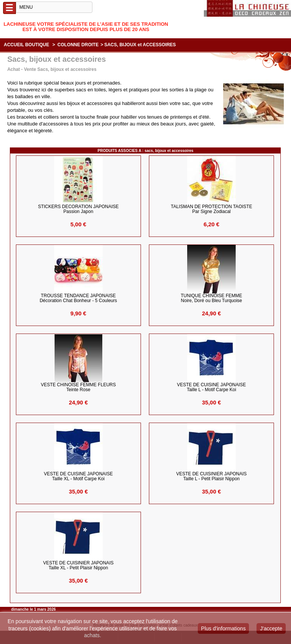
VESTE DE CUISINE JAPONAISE (211, 387)
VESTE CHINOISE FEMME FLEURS (78, 387)
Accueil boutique (27, 45)
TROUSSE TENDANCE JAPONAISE (78, 298)
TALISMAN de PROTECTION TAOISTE (212, 209)
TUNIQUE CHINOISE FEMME (211, 298)
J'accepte (271, 628)
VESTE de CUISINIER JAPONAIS (211, 476)
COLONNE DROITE (78, 45)
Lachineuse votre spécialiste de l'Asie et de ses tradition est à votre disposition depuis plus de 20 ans (86, 27)
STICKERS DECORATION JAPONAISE (78, 209)
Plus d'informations (224, 628)
